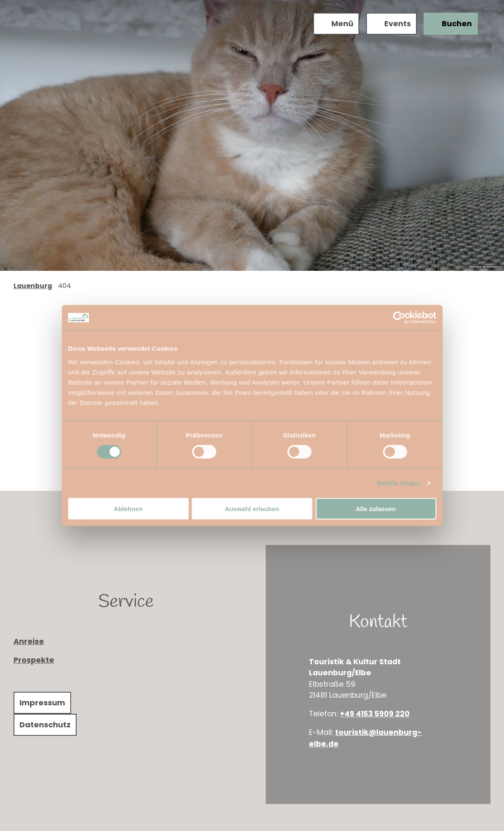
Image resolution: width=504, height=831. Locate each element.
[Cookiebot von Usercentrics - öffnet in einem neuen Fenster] (399, 318)
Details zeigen (398, 483)
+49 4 (350, 714)
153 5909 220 (385, 714)
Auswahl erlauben (252, 508)
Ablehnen (128, 508)
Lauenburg (33, 286)
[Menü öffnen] (335, 25)
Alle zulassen (376, 508)
